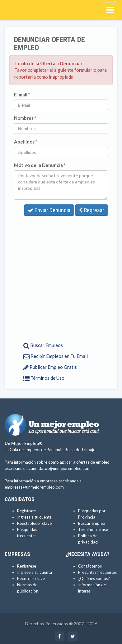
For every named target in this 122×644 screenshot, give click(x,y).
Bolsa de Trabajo (80, 450)
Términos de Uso (44, 378)
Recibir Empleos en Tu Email (56, 356)
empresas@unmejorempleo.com (34, 487)
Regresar (91, 210)
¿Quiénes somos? (94, 578)
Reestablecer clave (34, 523)
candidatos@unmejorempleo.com (60, 468)
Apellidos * (26, 142)
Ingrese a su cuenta (35, 572)
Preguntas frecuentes (97, 572)
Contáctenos (90, 566)
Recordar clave (31, 578)
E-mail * (22, 95)
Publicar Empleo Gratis (50, 367)
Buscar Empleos (43, 345)
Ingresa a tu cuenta (34, 517)
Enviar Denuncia (49, 210)
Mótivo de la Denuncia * (40, 165)
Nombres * (25, 118)
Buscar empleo (92, 523)
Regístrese (27, 566)
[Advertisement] (61, 277)
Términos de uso (93, 529)
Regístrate (26, 511)
